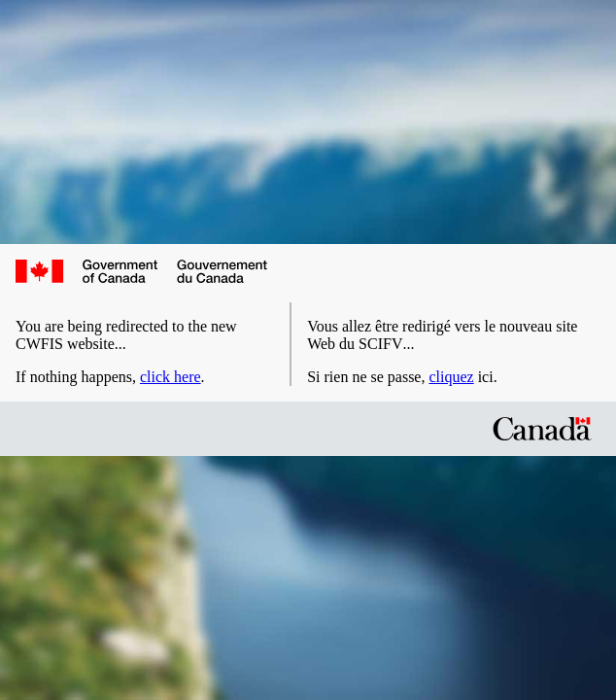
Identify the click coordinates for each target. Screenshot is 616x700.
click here (171, 377)
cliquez (451, 377)
